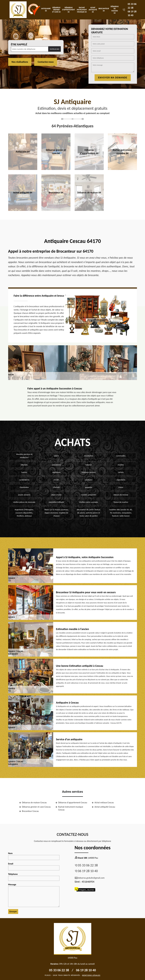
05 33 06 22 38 (88, 865)
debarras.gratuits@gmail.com (89, 878)
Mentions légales (91, 975)
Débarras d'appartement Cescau (73, 802)
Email (34, 866)
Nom (34, 856)
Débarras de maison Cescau (34, 802)
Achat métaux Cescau (104, 802)
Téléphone (34, 877)
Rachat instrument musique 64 (82, 10)
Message (34, 895)
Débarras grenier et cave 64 (56, 10)
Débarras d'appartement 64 (69, 10)
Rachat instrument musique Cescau (71, 808)
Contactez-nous (46, 62)
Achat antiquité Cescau (105, 807)
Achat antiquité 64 (93, 10)
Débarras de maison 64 (115, 10)
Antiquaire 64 (46, 10)
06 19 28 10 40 (88, 871)
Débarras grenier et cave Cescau (36, 807)
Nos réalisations (20, 62)
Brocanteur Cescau (30, 811)
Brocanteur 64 (104, 10)
